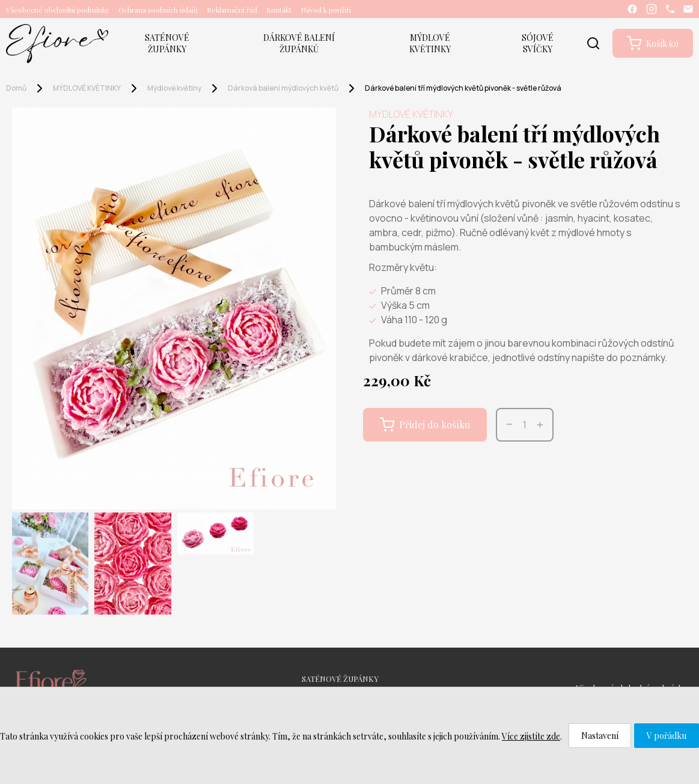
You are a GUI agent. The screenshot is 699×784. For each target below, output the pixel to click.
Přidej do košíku (425, 425)
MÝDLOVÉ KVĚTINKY (430, 43)
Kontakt (279, 10)
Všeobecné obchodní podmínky (58, 10)
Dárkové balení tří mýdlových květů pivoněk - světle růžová (463, 88)
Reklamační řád (232, 10)
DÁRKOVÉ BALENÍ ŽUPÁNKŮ (299, 43)
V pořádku (667, 736)
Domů (16, 88)
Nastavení (600, 736)
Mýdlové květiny (174, 88)
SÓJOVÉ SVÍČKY (538, 43)
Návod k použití (326, 10)
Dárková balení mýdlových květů (283, 88)
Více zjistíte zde (531, 736)
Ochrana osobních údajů (158, 10)
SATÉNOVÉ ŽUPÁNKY (167, 43)
